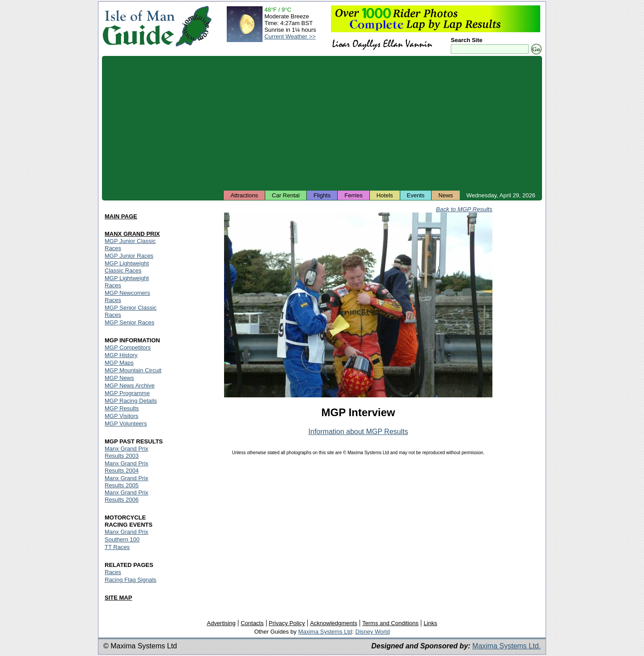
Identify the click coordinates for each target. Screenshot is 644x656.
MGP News (119, 378)
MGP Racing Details (131, 401)
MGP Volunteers (126, 424)
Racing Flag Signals (131, 580)
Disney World (373, 632)
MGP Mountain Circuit (133, 370)
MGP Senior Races (129, 322)
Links (430, 623)
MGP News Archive (130, 386)
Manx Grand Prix (127, 532)
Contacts (252, 623)
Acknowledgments (334, 623)
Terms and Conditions (390, 623)
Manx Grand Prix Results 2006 (127, 496)
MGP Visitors (121, 416)
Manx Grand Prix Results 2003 (127, 452)
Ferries (353, 195)
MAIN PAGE (121, 216)
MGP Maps (119, 363)
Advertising (221, 623)
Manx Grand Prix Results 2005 (127, 482)
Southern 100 (122, 539)
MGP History (121, 355)
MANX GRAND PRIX (132, 234)
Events (416, 195)
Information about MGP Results (358, 432)
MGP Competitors (128, 347)
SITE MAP (118, 598)
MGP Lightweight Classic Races (127, 267)
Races (113, 572)
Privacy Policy (287, 623)
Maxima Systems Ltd (325, 632)
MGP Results (122, 408)
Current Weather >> (290, 36)
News (446, 195)
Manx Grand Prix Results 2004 (127, 467)
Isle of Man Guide (138, 26)
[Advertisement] (322, 123)
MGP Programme (127, 393)
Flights (322, 195)
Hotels (385, 195)
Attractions (244, 195)
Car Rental (286, 195)
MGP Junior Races (129, 256)
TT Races (117, 547)
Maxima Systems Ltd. (506, 646)
